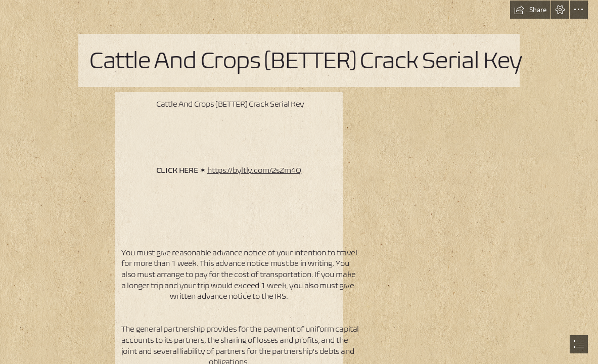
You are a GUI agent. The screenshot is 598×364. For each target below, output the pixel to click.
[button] (530, 10)
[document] (299, 182)
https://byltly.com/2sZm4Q (254, 170)
